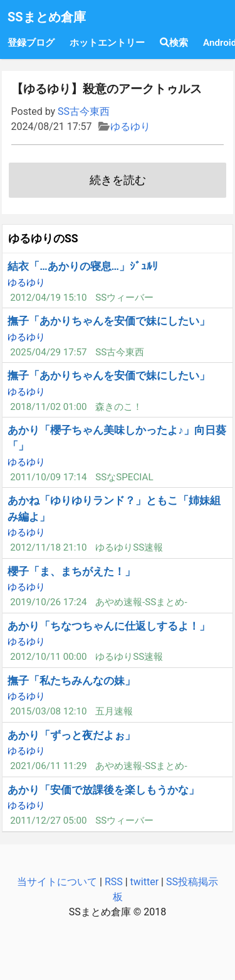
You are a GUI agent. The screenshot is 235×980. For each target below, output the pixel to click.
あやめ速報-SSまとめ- (141, 602)
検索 (174, 43)
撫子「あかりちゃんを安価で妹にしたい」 (109, 321)
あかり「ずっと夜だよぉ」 (71, 735)
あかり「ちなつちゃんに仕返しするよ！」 (109, 626)
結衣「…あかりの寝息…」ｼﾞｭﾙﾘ (83, 266)
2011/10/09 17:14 (48, 477)
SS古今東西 (84, 111)
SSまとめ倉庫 (47, 17)
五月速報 (114, 711)
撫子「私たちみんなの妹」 (71, 681)
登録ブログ (31, 43)
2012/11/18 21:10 (48, 547)
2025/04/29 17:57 (48, 352)
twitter (145, 882)
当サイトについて (57, 882)
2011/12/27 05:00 (48, 821)
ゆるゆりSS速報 (129, 547)
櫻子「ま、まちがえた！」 (71, 571)
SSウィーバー (124, 298)
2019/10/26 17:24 (48, 602)
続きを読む (118, 180)
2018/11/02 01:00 (48, 407)
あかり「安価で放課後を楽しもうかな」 (103, 790)
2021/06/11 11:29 (48, 766)
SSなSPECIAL (124, 477)
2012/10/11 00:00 (48, 657)
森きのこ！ (119, 407)
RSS (114, 882)
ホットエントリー (107, 43)
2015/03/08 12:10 (48, 711)
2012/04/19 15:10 (48, 298)
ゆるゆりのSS (43, 239)
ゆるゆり (130, 127)
